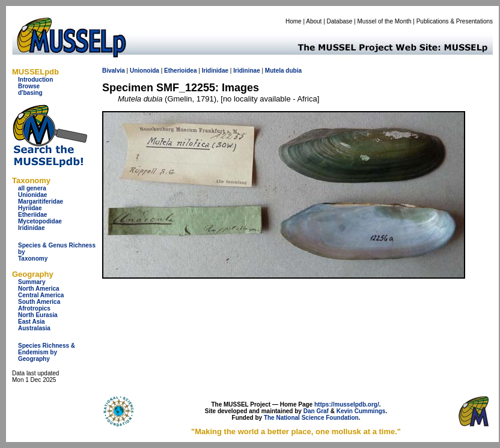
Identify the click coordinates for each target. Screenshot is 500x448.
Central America (41, 295)
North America (39, 289)
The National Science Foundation (311, 418)
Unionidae (32, 195)
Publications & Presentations (455, 21)
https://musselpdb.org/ (347, 404)
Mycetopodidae (40, 221)
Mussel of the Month (385, 21)
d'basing (30, 93)
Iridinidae (31, 228)
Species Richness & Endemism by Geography (47, 352)
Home (294, 21)
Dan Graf (316, 411)
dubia (294, 71)
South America (39, 302)
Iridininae (246, 71)
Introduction (35, 80)
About (314, 21)
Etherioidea (180, 71)
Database (340, 21)
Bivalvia (114, 71)
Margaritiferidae (41, 201)
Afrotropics (34, 308)
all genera (32, 188)
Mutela (275, 71)
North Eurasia (38, 315)
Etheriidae (32, 215)
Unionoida (145, 71)
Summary (32, 282)
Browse (29, 86)
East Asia (32, 322)
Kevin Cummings (361, 411)
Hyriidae (30, 208)
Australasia (34, 328)
